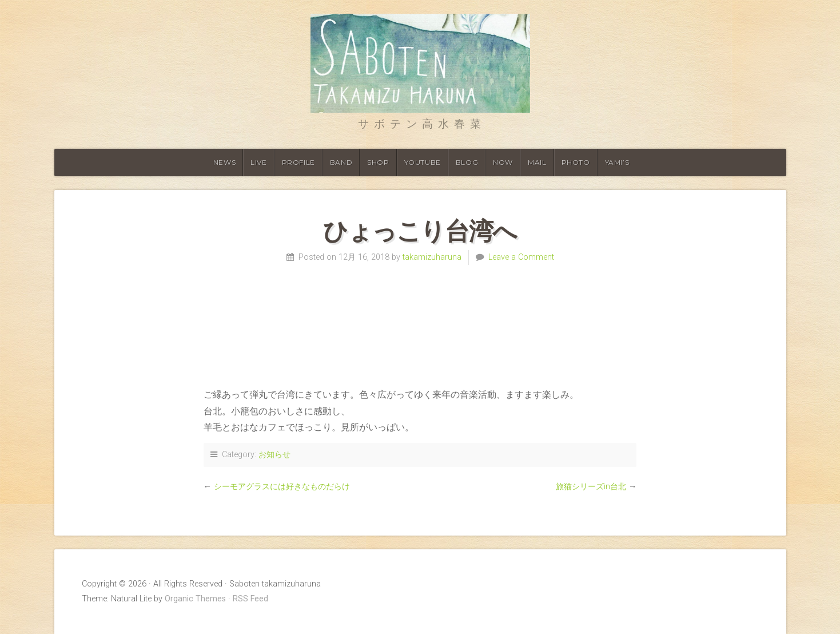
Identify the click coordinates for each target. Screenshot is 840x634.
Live (258, 162)
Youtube (423, 162)
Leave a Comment (521, 257)
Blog (467, 162)
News (224, 162)
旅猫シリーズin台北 (591, 487)
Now (503, 162)
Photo (576, 162)
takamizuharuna (432, 257)
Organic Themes (195, 599)
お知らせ (274, 455)
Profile (298, 162)
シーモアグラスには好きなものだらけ (282, 487)
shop (378, 162)
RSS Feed (250, 599)
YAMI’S (617, 162)
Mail (537, 162)
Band (341, 162)
